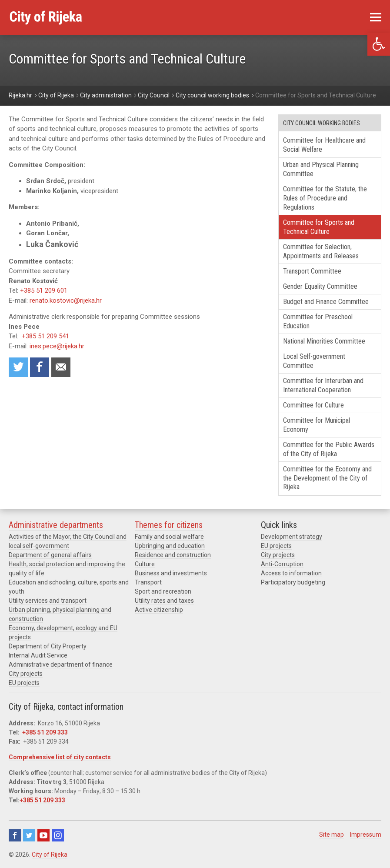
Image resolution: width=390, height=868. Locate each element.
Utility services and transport (48, 601)
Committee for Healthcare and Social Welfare (324, 145)
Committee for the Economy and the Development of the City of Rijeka (327, 478)
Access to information (291, 573)
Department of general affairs (50, 555)
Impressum (366, 835)
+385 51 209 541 (45, 336)
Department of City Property (48, 646)
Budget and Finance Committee (326, 302)
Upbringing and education (170, 546)
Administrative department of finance (61, 664)
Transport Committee (312, 271)
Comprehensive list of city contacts (60, 757)
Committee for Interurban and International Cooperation (323, 385)
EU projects (24, 683)
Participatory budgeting (293, 582)
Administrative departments (56, 525)
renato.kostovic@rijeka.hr (66, 300)
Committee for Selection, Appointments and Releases (321, 251)
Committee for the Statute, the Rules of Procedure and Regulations (325, 198)
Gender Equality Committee (320, 286)
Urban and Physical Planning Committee (321, 169)
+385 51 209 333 (45, 732)
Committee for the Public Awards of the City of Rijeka (329, 449)
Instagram (58, 835)
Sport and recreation (163, 591)
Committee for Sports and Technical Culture (319, 227)
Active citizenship (159, 610)
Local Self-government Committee (314, 361)
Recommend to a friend (61, 367)
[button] (379, 44)
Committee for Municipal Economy (317, 425)
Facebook (15, 835)
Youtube (43, 835)
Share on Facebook (40, 367)
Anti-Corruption (282, 564)
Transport (148, 582)
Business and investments (171, 573)
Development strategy (292, 537)
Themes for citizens (169, 525)
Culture (145, 564)
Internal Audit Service (38, 655)
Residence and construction (173, 555)
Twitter (29, 835)
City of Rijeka (50, 855)
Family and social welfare (169, 537)
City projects (26, 674)
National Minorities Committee (324, 341)
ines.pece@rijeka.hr (57, 346)
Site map (332, 835)
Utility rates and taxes (164, 601)
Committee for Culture (313, 405)
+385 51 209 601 (44, 290)
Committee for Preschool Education (318, 321)
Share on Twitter (18, 367)
